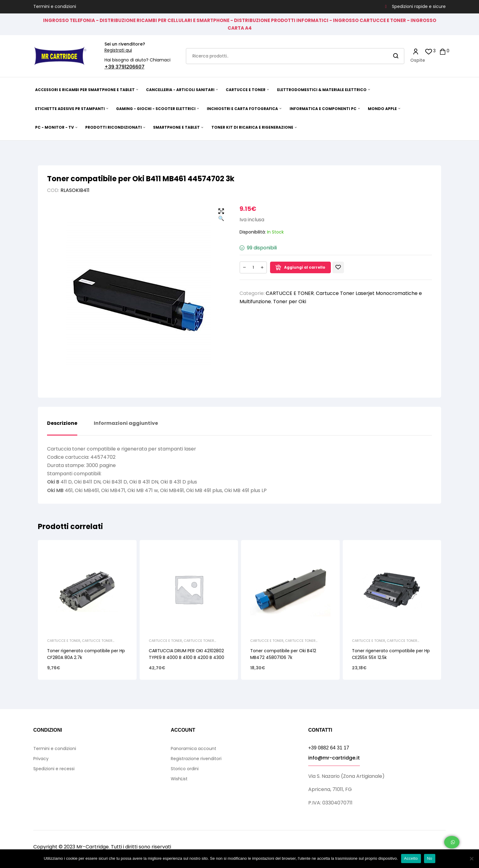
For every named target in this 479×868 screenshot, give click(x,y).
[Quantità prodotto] (253, 267)
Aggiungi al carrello (305, 267)
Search (396, 56)
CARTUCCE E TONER (290, 293)
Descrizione (62, 424)
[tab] (62, 428)
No (430, 858)
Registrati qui (118, 50)
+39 (110, 67)
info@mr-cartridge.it (334, 758)
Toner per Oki (290, 302)
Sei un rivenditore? (125, 44)
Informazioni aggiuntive (126, 424)
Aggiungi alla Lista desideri (338, 267)
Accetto (411, 858)
